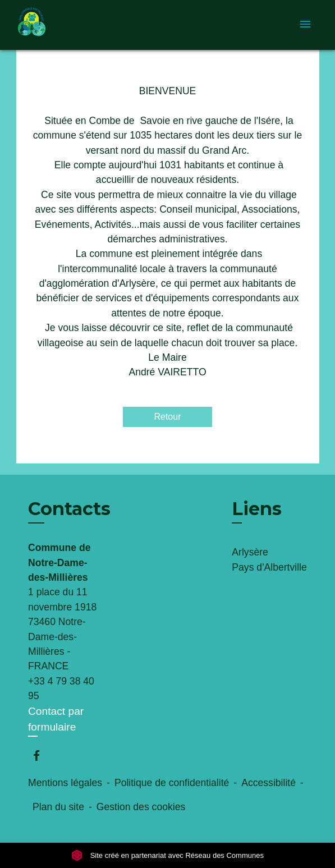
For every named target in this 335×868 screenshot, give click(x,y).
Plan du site (58, 807)
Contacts (69, 509)
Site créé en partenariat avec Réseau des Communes (167, 855)
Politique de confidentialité (172, 783)
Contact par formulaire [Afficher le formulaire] (56, 719)
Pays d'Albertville (269, 567)
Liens (257, 509)
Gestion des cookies (141, 807)
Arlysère (250, 552)
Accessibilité (269, 783)
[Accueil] (58, 25)
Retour (167, 417)
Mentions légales (65, 783)
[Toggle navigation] (305, 25)
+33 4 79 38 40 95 (61, 688)
